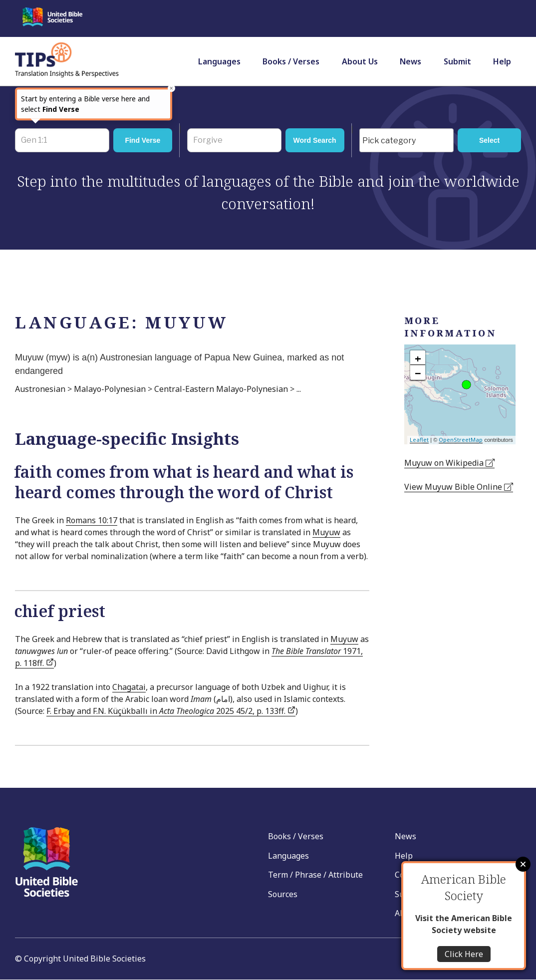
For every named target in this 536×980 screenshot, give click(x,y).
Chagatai (129, 687)
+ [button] (418, 358)
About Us (360, 61)
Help (502, 61)
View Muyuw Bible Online (459, 487)
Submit (457, 61)
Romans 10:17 (92, 520)
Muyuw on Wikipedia (449, 463)
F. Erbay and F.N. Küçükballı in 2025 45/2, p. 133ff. (171, 711)
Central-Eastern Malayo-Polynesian (221, 389)
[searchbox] (409, 141)
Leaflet (419, 440)
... (299, 389)
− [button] (418, 373)
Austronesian (40, 389)
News (410, 61)
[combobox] (407, 140)
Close (523, 864)
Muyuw (326, 532)
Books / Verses (291, 61)
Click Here (464, 954)
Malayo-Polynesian (110, 389)
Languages (219, 61)
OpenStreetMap (461, 440)
